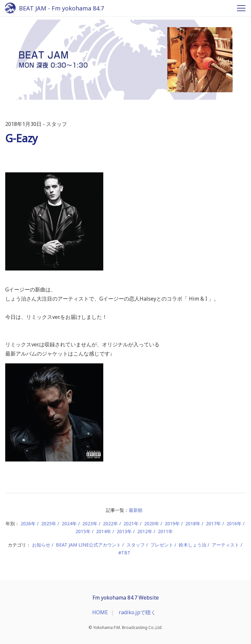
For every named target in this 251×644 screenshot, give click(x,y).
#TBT (124, 553)
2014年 (104, 531)
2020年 (152, 523)
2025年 (49, 523)
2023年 (90, 523)
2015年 (83, 531)
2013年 (124, 531)
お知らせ (41, 545)
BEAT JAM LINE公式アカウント (88, 545)
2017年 (213, 523)
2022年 (110, 523)
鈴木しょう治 (192, 545)
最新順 (136, 510)
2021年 (131, 523)
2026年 (28, 523)
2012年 (145, 531)
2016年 (234, 523)
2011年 (165, 531)
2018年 (193, 523)
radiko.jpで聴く (137, 612)
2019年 (172, 523)
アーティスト (226, 545)
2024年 (69, 523)
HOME (100, 612)
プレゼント (162, 545)
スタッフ (136, 545)
